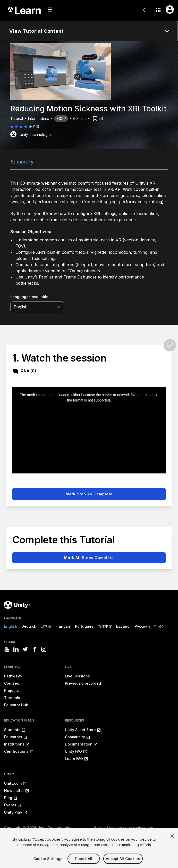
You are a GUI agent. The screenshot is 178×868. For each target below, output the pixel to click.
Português (84, 626)
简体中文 (105, 626)
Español (123, 626)
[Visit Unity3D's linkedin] (16, 649)
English (11, 626)
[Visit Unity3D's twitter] (25, 649)
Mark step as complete (89, 494)
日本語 (46, 626)
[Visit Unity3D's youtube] (7, 649)
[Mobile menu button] (50, 10)
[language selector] (37, 307)
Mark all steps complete (89, 558)
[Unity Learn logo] (25, 10)
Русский (142, 626)
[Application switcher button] (158, 10)
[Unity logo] (17, 605)
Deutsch (29, 626)
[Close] (172, 842)
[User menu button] (170, 10)
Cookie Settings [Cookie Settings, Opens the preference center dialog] (48, 865)
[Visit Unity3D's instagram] (44, 649)
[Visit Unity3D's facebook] (35, 649)
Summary (22, 162)
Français (63, 626)
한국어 (159, 626)
